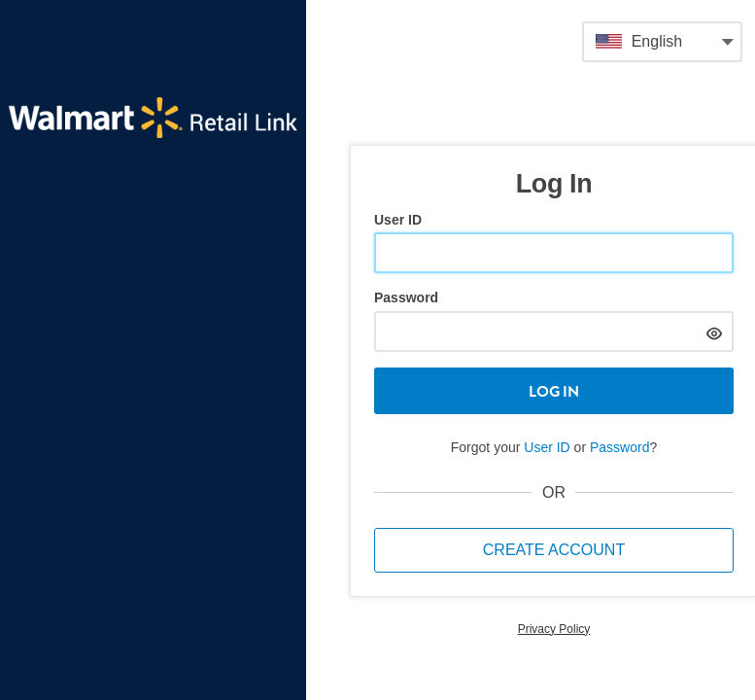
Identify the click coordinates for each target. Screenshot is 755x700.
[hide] (714, 331)
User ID (398, 220)
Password (406, 297)
